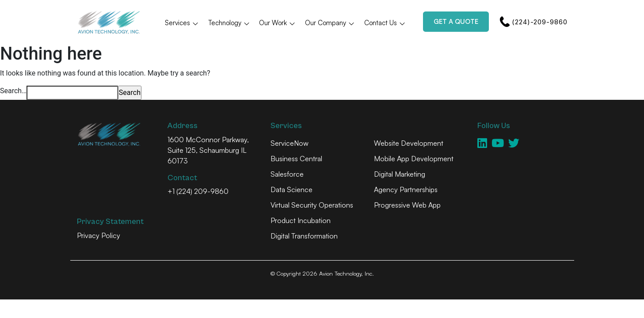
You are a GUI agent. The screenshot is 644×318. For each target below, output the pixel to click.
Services (182, 23)
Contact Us (385, 23)
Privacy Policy (99, 235)
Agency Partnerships (406, 189)
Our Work (277, 23)
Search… (13, 91)
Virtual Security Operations (312, 205)
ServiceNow (290, 143)
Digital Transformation (304, 236)
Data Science (292, 189)
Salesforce (287, 174)
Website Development (409, 143)
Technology (229, 23)
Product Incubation (301, 220)
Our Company (330, 23)
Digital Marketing (400, 174)
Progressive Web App (407, 205)
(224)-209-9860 (533, 22)
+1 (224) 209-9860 (198, 191)
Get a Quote (456, 21)
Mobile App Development (414, 159)
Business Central (296, 159)
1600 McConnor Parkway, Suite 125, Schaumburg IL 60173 (208, 150)
